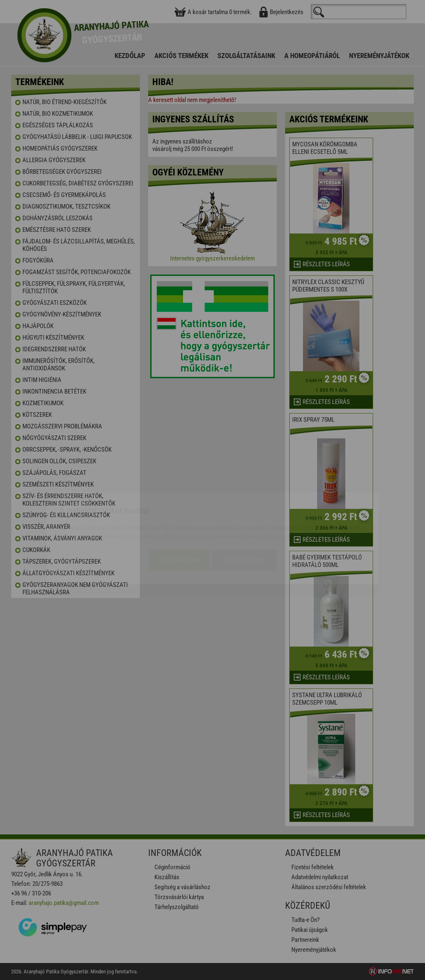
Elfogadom (180, 512)
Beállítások (244, 512)
